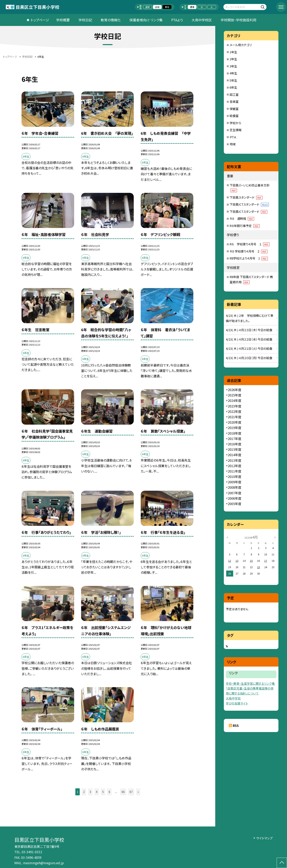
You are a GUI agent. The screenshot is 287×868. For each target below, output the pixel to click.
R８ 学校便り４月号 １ (250, 244)
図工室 (234, 95)
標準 (192, 7)
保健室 (234, 109)
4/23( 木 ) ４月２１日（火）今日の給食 (249, 348)
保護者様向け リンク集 (146, 20)
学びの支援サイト (237, 703)
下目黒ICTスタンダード (249, 204)
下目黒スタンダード (246, 197)
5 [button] (103, 792)
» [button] (138, 792)
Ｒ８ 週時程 (242, 218)
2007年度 (235, 493)
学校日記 (85, 20)
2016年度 (235, 444)
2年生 (233, 59)
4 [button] (97, 792)
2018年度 (235, 433)
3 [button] (90, 792)
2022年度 (235, 411)
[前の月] (227, 537)
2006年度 (235, 498)
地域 (233, 144)
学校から (235, 123)
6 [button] (109, 792)
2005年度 (235, 504)
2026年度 (235, 390)
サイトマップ (264, 838)
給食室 (234, 116)
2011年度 (235, 471)
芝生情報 (236, 130)
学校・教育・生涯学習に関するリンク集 (250, 683)
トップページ (40, 20)
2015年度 (235, 449)
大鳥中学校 (233, 698)
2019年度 (235, 428)
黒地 (167, 7)
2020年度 (235, 422)
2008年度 (235, 487)
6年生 (233, 87)
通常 (147, 7)
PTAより (177, 20)
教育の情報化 (111, 20)
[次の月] (275, 537)
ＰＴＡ (233, 137)
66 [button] (123, 792)
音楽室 (234, 102)
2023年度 (235, 406)
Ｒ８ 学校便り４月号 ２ (249, 251)
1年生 (233, 52)
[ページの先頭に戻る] (282, 863)
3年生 (233, 66)
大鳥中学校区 (202, 20)
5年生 (233, 80)
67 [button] (131, 792)
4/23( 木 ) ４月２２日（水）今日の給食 (249, 339)
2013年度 (235, 460)
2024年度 (235, 400)
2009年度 (235, 482)
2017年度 (235, 439)
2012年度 (235, 466)
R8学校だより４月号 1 (249, 258)
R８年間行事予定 (245, 226)
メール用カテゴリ (241, 45)
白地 (157, 7)
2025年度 (235, 395)
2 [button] (84, 792)
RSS (236, 725)
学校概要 (63, 20)
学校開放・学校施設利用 (238, 20)
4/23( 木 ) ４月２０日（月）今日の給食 (249, 358)
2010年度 (235, 477)
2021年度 (235, 417)
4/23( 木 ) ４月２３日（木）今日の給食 (249, 330)
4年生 (233, 73)
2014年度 (235, 455)
